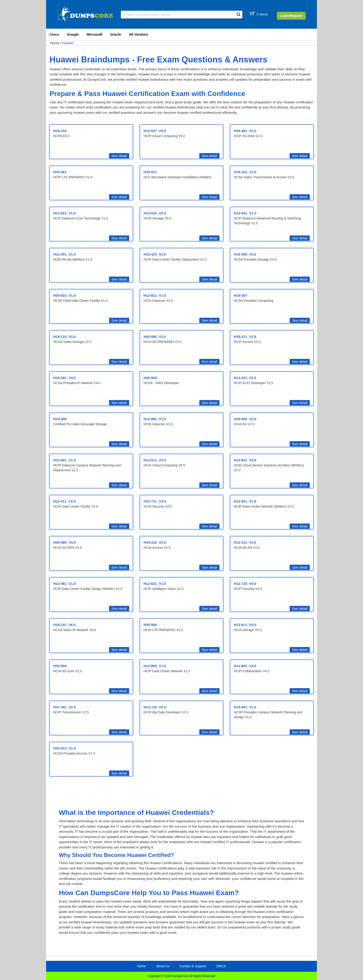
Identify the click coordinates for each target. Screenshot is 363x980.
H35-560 (150, 625)
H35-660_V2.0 (245, 419)
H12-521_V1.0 (155, 584)
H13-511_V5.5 (155, 460)
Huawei (68, 43)
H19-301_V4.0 (64, 378)
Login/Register (291, 16)
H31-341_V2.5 (64, 707)
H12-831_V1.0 (245, 213)
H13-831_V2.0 (245, 460)
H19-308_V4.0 (245, 254)
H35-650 (60, 666)
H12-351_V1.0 (64, 254)
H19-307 (241, 295)
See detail (119, 156)
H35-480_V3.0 (64, 542)
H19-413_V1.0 (64, 748)
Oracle (116, 34)
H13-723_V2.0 (155, 707)
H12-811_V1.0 (155, 295)
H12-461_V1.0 (64, 584)
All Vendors (139, 34)
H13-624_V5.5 (155, 213)
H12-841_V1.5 (64, 460)
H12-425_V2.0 (155, 254)
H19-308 (60, 419)
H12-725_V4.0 (245, 584)
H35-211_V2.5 (245, 337)
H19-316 (60, 131)
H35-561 (60, 172)
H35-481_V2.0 (245, 131)
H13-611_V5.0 (245, 625)
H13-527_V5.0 (155, 131)
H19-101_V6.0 (64, 625)
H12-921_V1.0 (245, 501)
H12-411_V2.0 (64, 501)
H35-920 (150, 378)
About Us (163, 966)
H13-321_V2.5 (245, 378)
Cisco (54, 34)
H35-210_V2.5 (155, 542)
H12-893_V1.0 (155, 666)
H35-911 (150, 172)
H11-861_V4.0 (245, 666)
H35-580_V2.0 (155, 337)
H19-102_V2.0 (245, 172)
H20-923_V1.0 (64, 295)
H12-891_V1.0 (155, 419)
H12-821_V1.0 (64, 213)
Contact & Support (193, 966)
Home (55, 43)
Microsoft (95, 34)
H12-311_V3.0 (245, 542)
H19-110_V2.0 (64, 337)
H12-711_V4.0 (155, 501)
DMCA (221, 966)
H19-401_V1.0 (245, 707)
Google (73, 34)
